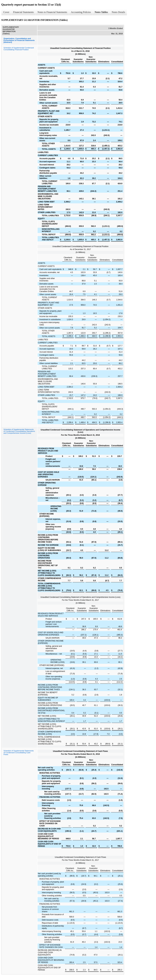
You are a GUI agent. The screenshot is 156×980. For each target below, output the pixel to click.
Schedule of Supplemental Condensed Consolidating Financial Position (19, 49)
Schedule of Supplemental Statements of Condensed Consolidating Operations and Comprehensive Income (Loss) (19, 431)
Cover (6, 12)
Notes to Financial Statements (52, 12)
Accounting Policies (81, 12)
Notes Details (119, 12)
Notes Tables (101, 12)
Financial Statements (23, 12)
